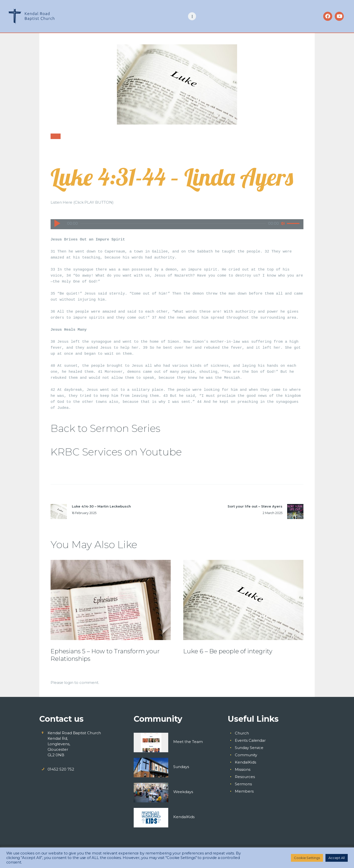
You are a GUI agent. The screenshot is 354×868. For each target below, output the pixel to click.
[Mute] (283, 223)
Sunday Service (249, 748)
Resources (245, 777)
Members (244, 791)
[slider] (173, 223)
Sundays (181, 767)
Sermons (243, 784)
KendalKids (184, 817)
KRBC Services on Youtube (116, 452)
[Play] (57, 223)
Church (242, 733)
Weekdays (183, 792)
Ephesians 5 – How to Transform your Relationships (105, 655)
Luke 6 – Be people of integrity (228, 651)
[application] (177, 219)
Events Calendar (250, 740)
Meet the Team (188, 742)
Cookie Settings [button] (307, 858)
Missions (242, 769)
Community (246, 755)
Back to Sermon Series (106, 428)
